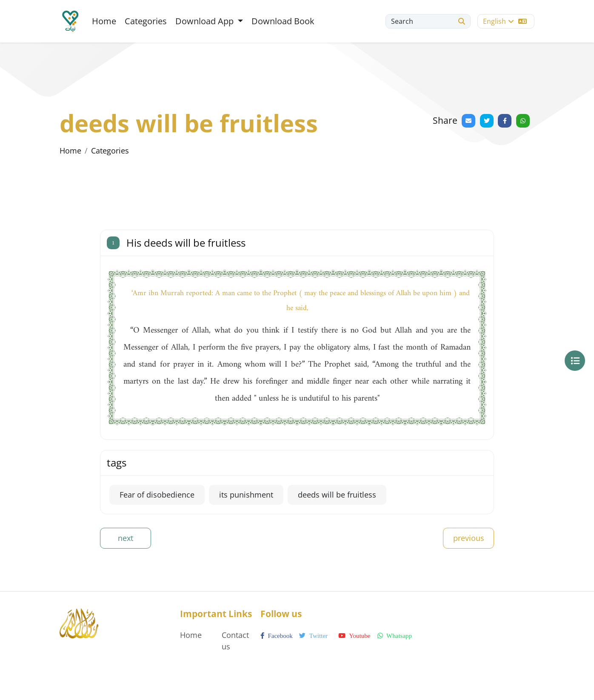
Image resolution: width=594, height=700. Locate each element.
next (126, 538)
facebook (277, 636)
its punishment (246, 495)
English (505, 21)
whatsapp (395, 636)
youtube (354, 636)
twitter (313, 636)
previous (469, 538)
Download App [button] (206, 21)
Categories (146, 21)
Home (104, 21)
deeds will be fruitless (337, 495)
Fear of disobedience (157, 495)
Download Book (283, 21)
